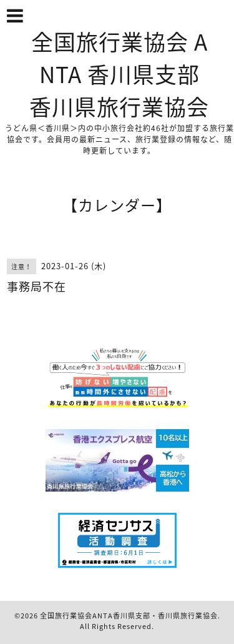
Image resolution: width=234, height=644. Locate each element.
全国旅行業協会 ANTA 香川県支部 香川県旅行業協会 (119, 74)
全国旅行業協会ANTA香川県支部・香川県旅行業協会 (129, 616)
